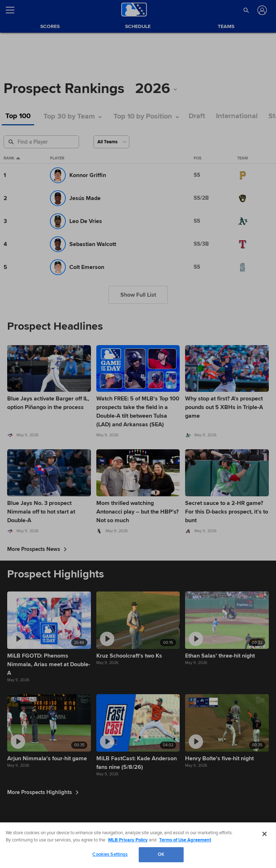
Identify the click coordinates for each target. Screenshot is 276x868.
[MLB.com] (19, 845)
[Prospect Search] (42, 142)
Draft (197, 116)
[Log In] (261, 10)
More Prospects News (37, 549)
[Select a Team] (111, 142)
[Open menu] (13, 10)
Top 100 (18, 116)
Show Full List (138, 295)
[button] (246, 10)
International (237, 116)
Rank (12, 158)
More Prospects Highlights (43, 792)
